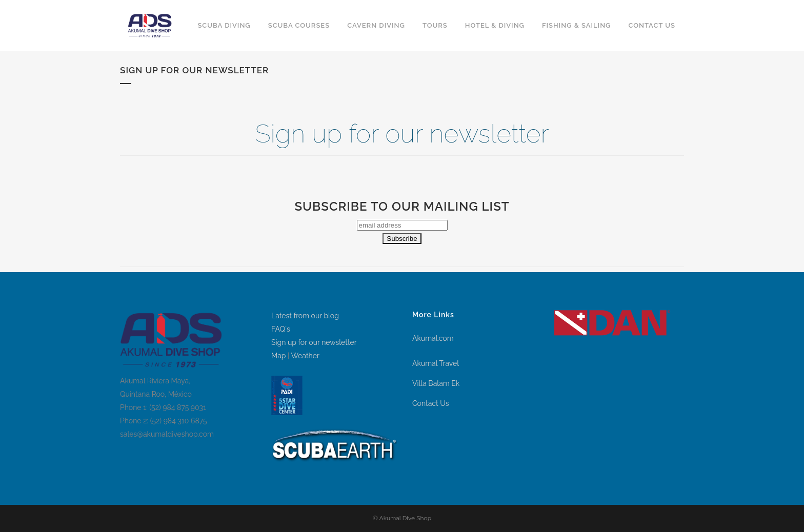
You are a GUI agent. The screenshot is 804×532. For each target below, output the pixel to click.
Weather (305, 356)
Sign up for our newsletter (314, 342)
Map (278, 356)
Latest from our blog (305, 316)
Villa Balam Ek (436, 383)
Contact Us (430, 403)
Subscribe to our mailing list (402, 206)
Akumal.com (433, 338)
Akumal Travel (436, 363)
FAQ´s (281, 329)
